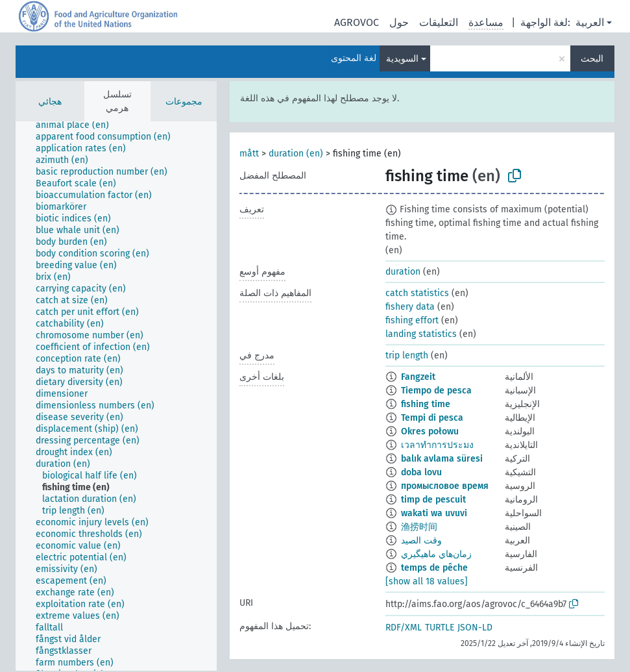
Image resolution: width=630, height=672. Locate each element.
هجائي (50, 102)
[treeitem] (78, 125)
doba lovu (421, 472)
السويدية (402, 59)
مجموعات (184, 102)
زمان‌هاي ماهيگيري (436, 554)
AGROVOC (357, 22)
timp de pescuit (433, 500)
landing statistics (421, 334)
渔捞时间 (419, 527)
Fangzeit (418, 377)
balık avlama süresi (442, 459)
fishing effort (412, 320)
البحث (592, 59)
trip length (407, 355)
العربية (590, 22)
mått (249, 154)
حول (399, 22)
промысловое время (445, 486)
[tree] (116, 396)
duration (403, 272)
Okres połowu (430, 431)
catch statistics (417, 293)
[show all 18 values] (427, 581)
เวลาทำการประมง (437, 445)
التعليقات (439, 22)
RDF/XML (404, 628)
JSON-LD (475, 628)
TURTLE (440, 628)
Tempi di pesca (432, 418)
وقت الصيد (421, 541)
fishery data (410, 307)
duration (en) (296, 154)
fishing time (426, 404)
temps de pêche (434, 568)
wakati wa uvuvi (434, 513)
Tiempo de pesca (436, 391)
